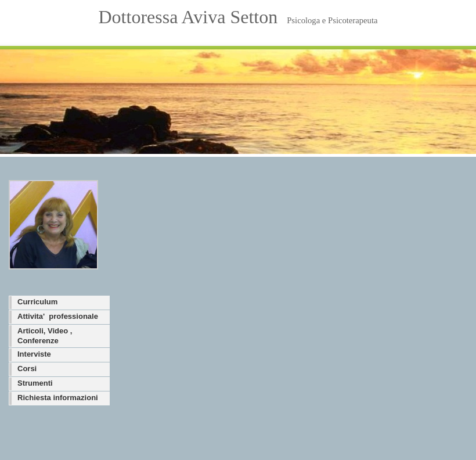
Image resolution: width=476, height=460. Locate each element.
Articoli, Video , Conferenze (45, 336)
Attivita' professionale (58, 316)
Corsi (27, 369)
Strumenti (35, 383)
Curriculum (37, 302)
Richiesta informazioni (58, 398)
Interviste (34, 354)
